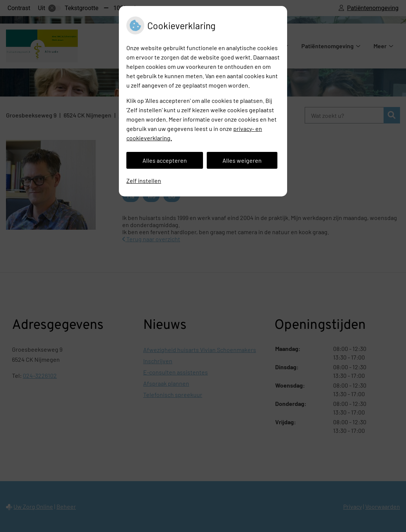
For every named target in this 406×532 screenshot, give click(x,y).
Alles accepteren (165, 160)
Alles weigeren (242, 160)
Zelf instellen (144, 181)
